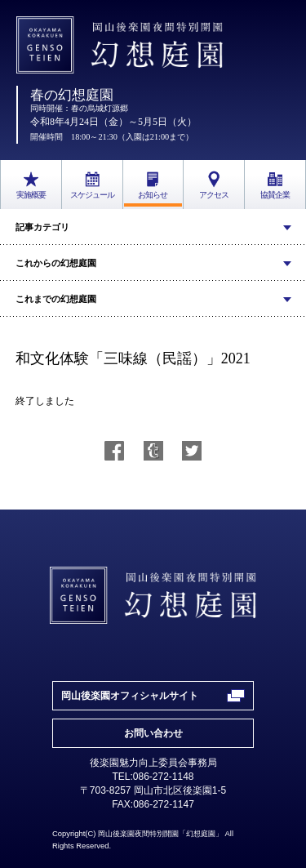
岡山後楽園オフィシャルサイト (130, 696)
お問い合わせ (153, 733)
